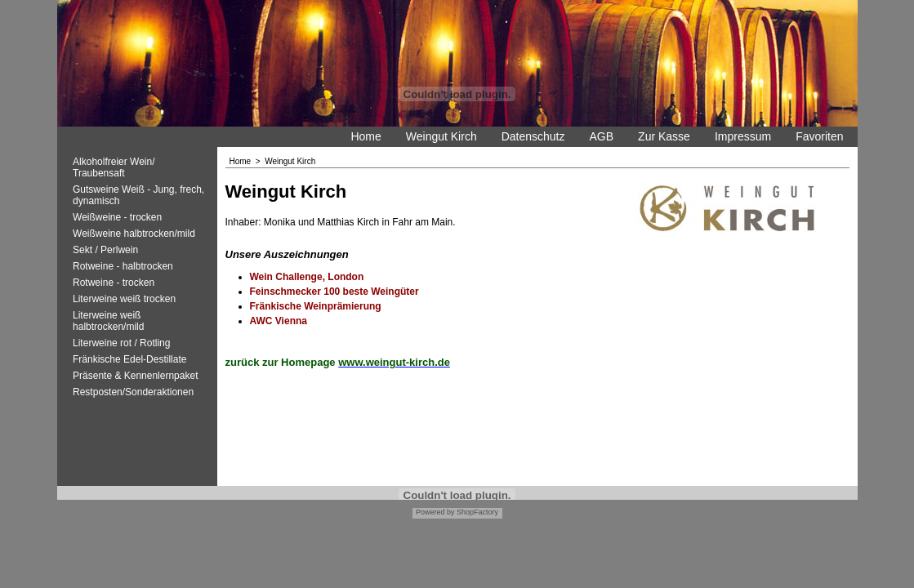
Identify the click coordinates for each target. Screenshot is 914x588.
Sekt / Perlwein (105, 250)
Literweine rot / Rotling (121, 343)
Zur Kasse (664, 136)
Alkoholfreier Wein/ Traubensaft (114, 167)
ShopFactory (477, 512)
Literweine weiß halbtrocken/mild (108, 321)
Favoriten (819, 136)
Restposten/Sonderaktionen (133, 392)
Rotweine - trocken (114, 283)
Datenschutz (533, 136)
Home (366, 136)
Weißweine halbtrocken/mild (134, 234)
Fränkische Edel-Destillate (129, 359)
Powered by (435, 512)
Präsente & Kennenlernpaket (135, 376)
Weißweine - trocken (117, 217)
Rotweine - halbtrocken (123, 266)
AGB (602, 136)
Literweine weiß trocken (124, 299)
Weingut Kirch (441, 136)
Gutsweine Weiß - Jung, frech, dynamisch (138, 195)
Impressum (743, 136)
